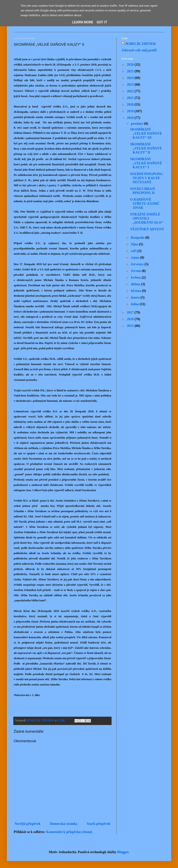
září (134, 251)
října (135, 244)
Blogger (123, 852)
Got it (102, 22)
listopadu (138, 237)
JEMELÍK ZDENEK (141, 44)
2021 (131, 98)
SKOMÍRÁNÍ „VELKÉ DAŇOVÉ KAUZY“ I (146, 163)
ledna (135, 304)
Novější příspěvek (28, 824)
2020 (131, 104)
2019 (131, 111)
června (136, 271)
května (136, 277)
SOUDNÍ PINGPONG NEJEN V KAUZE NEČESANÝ (146, 178)
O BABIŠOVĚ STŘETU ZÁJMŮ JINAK (145, 204)
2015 (131, 326)
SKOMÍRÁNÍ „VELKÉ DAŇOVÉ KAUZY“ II (146, 148)
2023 (131, 84)
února (136, 297)
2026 (131, 64)
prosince (138, 124)
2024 (131, 78)
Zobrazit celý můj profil (139, 50)
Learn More (83, 22)
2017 (131, 312)
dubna (136, 284)
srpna (136, 257)
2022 (131, 91)
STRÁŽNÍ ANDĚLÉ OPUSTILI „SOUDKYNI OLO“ (147, 218)
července (138, 264)
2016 (131, 319)
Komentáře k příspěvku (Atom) (69, 832)
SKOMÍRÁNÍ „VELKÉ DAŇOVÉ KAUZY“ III (146, 133)
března (136, 291)
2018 (131, 118)
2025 (131, 71)
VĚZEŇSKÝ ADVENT (147, 229)
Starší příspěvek (99, 824)
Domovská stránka (64, 824)
